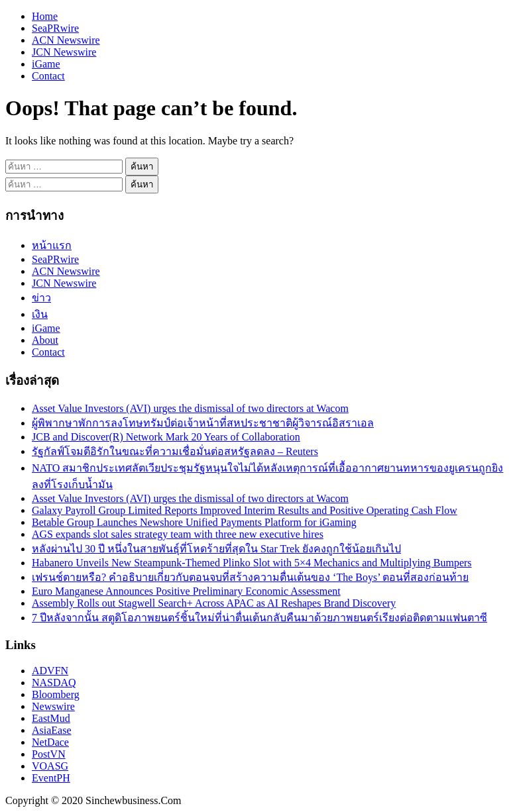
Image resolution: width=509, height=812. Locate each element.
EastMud (51, 718)
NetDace (50, 742)
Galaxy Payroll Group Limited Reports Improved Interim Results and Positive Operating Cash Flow (245, 510)
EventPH (51, 778)
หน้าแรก (52, 245)
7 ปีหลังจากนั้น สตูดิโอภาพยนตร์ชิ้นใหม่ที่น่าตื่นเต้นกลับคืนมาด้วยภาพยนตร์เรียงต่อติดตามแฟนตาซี (259, 618)
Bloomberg (56, 694)
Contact (48, 76)
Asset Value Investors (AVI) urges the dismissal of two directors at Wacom (190, 408)
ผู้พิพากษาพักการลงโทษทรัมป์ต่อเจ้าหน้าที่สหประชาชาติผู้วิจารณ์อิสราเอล (203, 423)
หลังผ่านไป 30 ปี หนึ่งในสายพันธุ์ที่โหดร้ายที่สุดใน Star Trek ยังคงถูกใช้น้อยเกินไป (216, 549)
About (45, 340)
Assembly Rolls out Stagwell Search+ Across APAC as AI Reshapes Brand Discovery (214, 603)
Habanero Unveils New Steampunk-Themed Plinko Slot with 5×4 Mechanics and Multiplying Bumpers (252, 563)
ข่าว (41, 298)
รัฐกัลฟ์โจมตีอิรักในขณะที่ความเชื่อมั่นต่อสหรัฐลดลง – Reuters (175, 451)
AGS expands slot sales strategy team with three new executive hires (178, 534)
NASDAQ (54, 683)
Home (45, 16)
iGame (46, 64)
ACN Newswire (66, 40)
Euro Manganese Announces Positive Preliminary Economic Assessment (186, 591)
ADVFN (50, 671)
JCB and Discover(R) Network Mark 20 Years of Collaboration (166, 437)
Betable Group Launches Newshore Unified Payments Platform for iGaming (194, 522)
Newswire (53, 706)
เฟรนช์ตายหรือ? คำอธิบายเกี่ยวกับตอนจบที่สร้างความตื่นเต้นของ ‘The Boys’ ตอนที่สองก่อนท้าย (250, 577)
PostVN (49, 754)
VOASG (50, 766)
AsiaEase (52, 730)
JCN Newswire (64, 52)
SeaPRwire (55, 28)
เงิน (40, 314)
